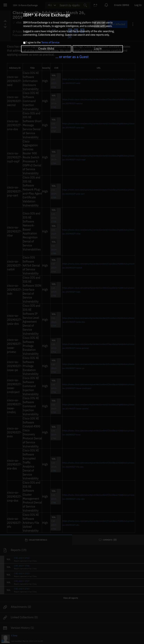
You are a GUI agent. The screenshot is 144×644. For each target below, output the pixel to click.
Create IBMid (46, 49)
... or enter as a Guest (72, 57)
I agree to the (43, 43)
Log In (98, 49)
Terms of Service (50, 42)
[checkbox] (24, 43)
